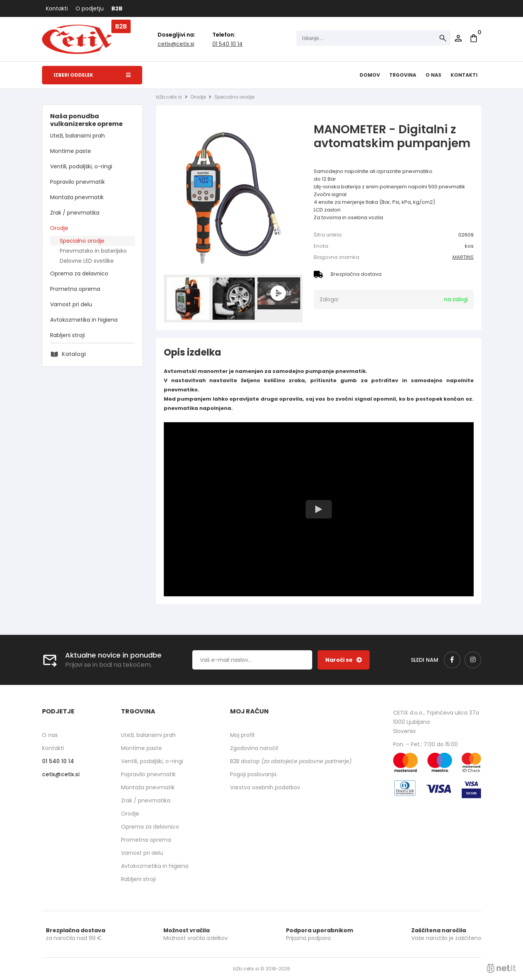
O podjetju (90, 8)
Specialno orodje (82, 241)
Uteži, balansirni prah (77, 136)
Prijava (458, 38)
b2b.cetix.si (169, 97)
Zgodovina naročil (254, 748)
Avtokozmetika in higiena (84, 320)
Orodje (59, 228)
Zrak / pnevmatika (75, 213)
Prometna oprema (75, 289)
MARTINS (463, 257)
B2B (117, 8)
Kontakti (57, 8)
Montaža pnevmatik (77, 197)
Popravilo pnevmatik (77, 182)
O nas (433, 75)
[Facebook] (452, 660)
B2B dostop (291, 761)
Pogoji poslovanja (253, 774)
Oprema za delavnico (79, 274)
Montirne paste (71, 151)
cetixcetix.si (176, 44)
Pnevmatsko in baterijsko (93, 251)
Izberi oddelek (92, 75)
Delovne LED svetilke (87, 261)
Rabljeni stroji (67, 335)
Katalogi (74, 354)
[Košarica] (474, 38)
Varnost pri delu (71, 304)
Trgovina (403, 75)
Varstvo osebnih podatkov (265, 787)
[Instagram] (473, 660)
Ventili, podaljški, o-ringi (81, 166)
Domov (370, 75)
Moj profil (242, 735)
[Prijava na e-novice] (344, 660)
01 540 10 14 (228, 44)
